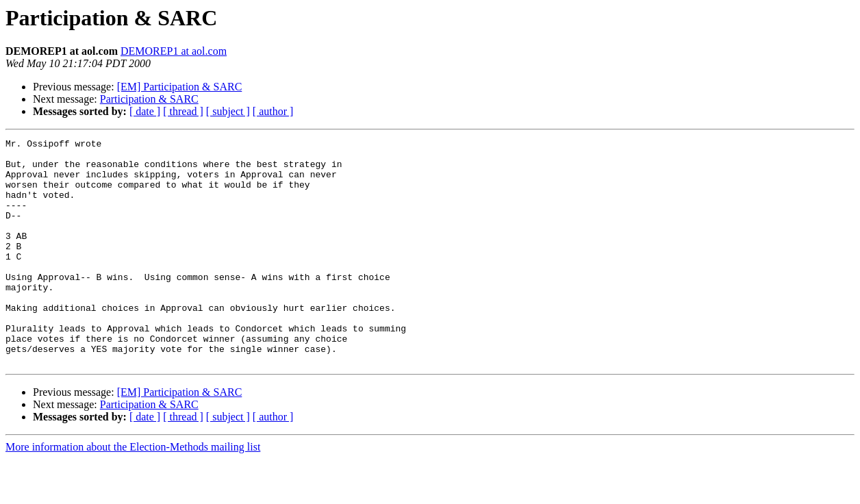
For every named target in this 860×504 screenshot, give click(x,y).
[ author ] (273, 111)
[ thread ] (183, 111)
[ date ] (145, 111)
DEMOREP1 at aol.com (174, 51)
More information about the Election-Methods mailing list (133, 492)
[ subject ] (228, 111)
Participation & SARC (149, 99)
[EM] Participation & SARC (180, 87)
